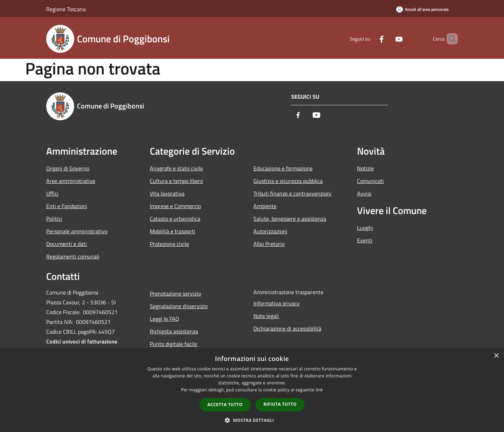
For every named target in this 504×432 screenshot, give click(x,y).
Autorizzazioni (270, 231)
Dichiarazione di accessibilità (287, 328)
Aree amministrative (71, 181)
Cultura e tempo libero (176, 181)
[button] (252, 420)
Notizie (365, 168)
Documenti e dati (66, 244)
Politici (54, 219)
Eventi (365, 240)
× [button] (496, 356)
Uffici (52, 193)
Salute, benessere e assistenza (290, 219)
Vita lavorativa (167, 193)
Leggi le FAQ (164, 319)
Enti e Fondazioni (67, 206)
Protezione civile (169, 244)
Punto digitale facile (173, 344)
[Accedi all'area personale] (422, 9)
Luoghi (365, 228)
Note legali (266, 316)
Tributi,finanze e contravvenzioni (292, 193)
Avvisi (364, 193)
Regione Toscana (66, 9)
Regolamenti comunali (73, 256)
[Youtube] (387, 39)
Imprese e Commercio (175, 206)
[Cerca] (449, 39)
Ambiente (265, 206)
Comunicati (370, 181)
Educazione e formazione (283, 168)
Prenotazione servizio (175, 293)
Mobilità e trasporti (173, 231)
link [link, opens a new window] (319, 390)
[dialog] (252, 390)
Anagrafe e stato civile (176, 168)
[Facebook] (370, 39)
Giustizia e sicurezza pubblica (288, 181)
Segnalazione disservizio (179, 306)
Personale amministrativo (77, 231)
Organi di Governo (68, 168)
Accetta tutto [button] (225, 405)
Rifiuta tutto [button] (280, 404)
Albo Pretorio (269, 244)
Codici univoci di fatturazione (82, 341)
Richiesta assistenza (174, 331)
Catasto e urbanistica (175, 219)
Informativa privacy (276, 303)
